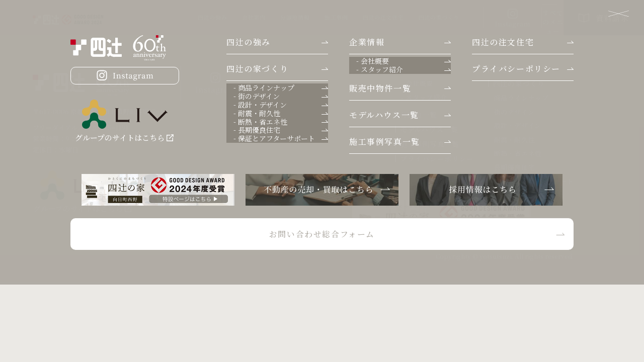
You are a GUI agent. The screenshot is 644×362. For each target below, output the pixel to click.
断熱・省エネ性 (518, 153)
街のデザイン (514, 112)
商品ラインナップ (521, 98)
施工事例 (267, 17)
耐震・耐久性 (515, 140)
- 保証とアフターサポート (534, 182)
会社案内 (185, 17)
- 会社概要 (417, 83)
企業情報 (415, 69)
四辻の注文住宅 (314, 17)
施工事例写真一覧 (430, 144)
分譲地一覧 (419, 115)
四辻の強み (143, 17)
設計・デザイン (518, 126)
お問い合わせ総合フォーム (484, 233)
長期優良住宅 (515, 167)
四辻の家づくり (370, 17)
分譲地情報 (226, 17)
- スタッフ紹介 (424, 98)
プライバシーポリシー (437, 158)
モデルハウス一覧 (429, 129)
